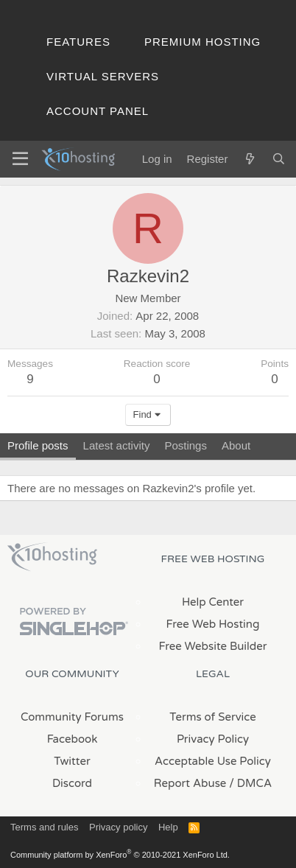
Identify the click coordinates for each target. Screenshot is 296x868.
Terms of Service (213, 717)
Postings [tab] (186, 445)
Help (168, 827)
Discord (72, 783)
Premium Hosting (202, 42)
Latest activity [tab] (117, 445)
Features (78, 42)
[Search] (279, 159)
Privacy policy (118, 827)
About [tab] (236, 445)
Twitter (72, 761)
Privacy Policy (213, 739)
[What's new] (249, 159)
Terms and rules (44, 827)
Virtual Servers (103, 76)
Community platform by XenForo (120, 855)
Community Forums (72, 717)
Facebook (73, 739)
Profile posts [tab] (38, 445)
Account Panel (98, 111)
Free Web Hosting (213, 624)
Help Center (213, 602)
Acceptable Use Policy (213, 761)
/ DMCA (250, 783)
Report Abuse (190, 783)
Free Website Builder (212, 646)
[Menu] (20, 159)
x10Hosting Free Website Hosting (52, 557)
